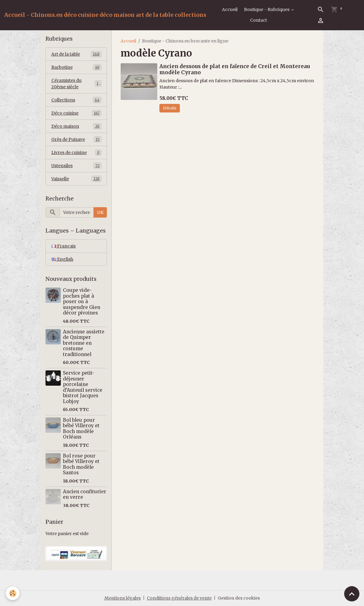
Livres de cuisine (76, 152)
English (62, 259)
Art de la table (76, 54)
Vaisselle (76, 179)
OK (100, 212)
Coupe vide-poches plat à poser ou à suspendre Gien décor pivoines (82, 301)
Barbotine (76, 67)
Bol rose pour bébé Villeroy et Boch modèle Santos (81, 464)
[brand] (105, 15)
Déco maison (76, 126)
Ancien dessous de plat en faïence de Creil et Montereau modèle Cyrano (235, 69)
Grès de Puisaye (76, 139)
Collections (76, 100)
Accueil (230, 9)
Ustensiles (76, 166)
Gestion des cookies (239, 598)
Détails (170, 108)
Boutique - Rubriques (267, 9)
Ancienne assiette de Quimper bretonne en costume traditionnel (84, 343)
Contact (258, 20)
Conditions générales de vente (179, 598)
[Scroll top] (352, 594)
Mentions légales (123, 598)
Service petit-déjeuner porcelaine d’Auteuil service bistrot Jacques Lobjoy (83, 387)
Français (64, 246)
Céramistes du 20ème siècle (76, 84)
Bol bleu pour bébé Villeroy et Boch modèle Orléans (81, 428)
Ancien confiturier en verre (85, 494)
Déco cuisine (76, 113)
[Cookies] (13, 593)
